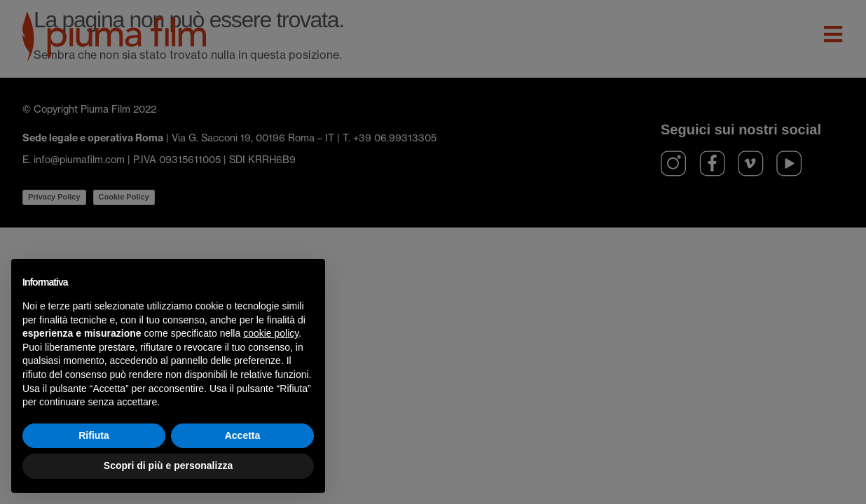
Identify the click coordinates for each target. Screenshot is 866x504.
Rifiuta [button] (94, 435)
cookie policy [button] (271, 333)
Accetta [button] (243, 435)
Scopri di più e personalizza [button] (168, 465)
